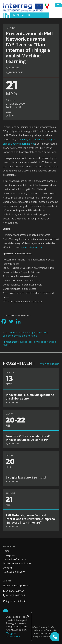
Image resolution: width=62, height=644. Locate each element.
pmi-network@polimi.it (17, 586)
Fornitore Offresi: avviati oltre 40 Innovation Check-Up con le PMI (28, 438)
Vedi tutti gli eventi (50, 364)
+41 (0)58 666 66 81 (15, 595)
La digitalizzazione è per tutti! (26, 477)
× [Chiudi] (28, 616)
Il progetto (9, 555)
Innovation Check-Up (14, 559)
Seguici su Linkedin (15, 601)
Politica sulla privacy (14, 572)
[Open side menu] (58, 5)
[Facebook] (4, 321)
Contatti (7, 568)
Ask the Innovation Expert (17, 563)
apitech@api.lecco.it (32, 247)
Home (6, 551)
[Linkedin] (18, 321)
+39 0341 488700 (13, 591)
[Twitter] (11, 321)
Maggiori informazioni (13, 635)
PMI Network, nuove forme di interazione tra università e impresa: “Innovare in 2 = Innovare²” (31, 519)
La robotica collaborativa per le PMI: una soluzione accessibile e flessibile (26, 334)
